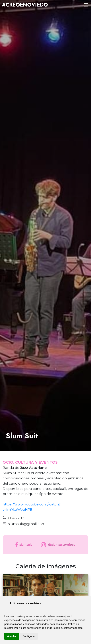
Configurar (29, 636)
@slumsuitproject (57, 545)
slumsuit (23, 545)
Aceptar (12, 636)
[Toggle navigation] (86, 5)
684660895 (18, 518)
